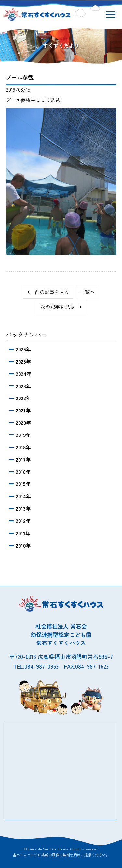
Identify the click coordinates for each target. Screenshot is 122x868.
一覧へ (87, 292)
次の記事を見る (61, 307)
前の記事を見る (48, 292)
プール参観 (20, 77)
